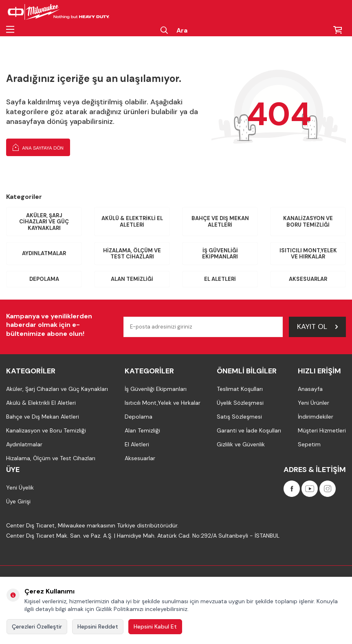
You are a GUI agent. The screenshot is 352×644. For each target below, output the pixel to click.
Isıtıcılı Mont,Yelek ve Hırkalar (308, 254)
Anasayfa (310, 389)
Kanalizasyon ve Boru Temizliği (308, 222)
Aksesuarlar (308, 279)
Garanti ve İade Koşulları (249, 430)
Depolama (44, 279)
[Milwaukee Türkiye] (59, 12)
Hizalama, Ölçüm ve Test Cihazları (132, 254)
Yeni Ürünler (313, 403)
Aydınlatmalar (44, 253)
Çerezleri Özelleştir (37, 626)
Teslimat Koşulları (240, 389)
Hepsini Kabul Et (155, 626)
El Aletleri (220, 279)
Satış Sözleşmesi (239, 417)
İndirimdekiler (316, 417)
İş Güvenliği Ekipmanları (220, 254)
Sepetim (309, 444)
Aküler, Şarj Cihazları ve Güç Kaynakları (44, 222)
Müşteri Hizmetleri (322, 430)
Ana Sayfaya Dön (38, 147)
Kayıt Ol (317, 326)
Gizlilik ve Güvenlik (241, 444)
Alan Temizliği (132, 279)
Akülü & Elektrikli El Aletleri (132, 222)
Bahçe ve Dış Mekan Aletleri (220, 222)
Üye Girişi (18, 501)
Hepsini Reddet (98, 626)
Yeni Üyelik (20, 487)
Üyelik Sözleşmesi (240, 403)
